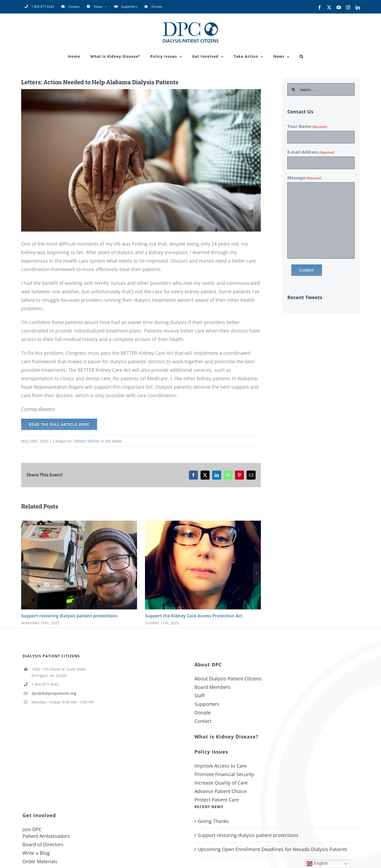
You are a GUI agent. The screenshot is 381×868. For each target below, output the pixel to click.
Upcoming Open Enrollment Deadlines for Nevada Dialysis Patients (273, 849)
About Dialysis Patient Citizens (228, 679)
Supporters (207, 704)
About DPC (208, 665)
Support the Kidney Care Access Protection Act (194, 616)
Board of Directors (43, 844)
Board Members (212, 687)
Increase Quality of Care (221, 783)
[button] (301, 56)
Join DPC (32, 829)
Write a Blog (36, 853)
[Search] (294, 89)
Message (304, 178)
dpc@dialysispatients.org (54, 693)
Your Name (307, 127)
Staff (199, 696)
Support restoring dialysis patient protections (69, 616)
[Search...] (321, 89)
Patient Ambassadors (46, 836)
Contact (203, 721)
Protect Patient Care (217, 800)
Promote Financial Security (224, 774)
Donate (203, 712)
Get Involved (39, 815)
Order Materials (40, 861)
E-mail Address (311, 152)
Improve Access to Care (221, 766)
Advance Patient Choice (221, 791)
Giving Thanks (213, 821)
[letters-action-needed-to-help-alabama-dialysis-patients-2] (141, 160)
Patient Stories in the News (98, 441)
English (317, 864)
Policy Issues (211, 752)
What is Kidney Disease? (226, 737)
